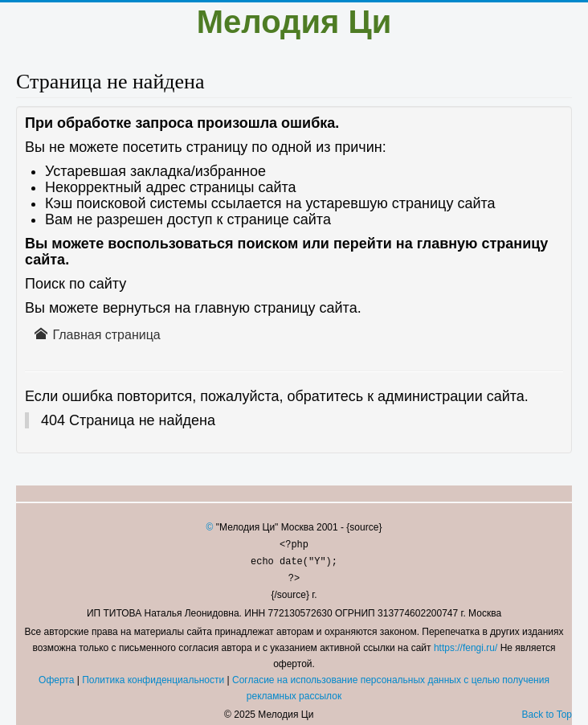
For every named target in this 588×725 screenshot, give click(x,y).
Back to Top (547, 715)
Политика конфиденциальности (153, 680)
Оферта (56, 680)
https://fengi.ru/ (465, 648)
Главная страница (98, 334)
